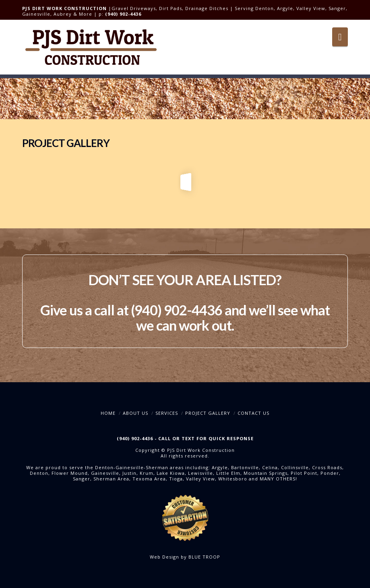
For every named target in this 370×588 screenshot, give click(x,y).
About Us (135, 413)
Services (167, 413)
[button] (340, 37)
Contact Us (253, 413)
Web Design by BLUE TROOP (185, 557)
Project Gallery (208, 413)
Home (108, 413)
